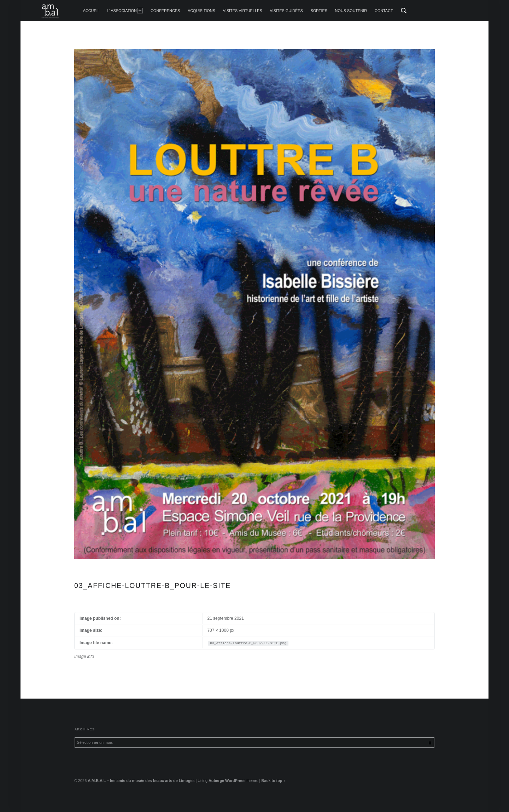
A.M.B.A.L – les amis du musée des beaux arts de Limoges (141, 781)
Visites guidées (286, 11)
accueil (91, 11)
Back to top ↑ (273, 781)
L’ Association (125, 11)
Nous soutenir (351, 11)
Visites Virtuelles (243, 11)
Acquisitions (201, 11)
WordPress (235, 781)
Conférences (165, 11)
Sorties (319, 11)
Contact (384, 11)
